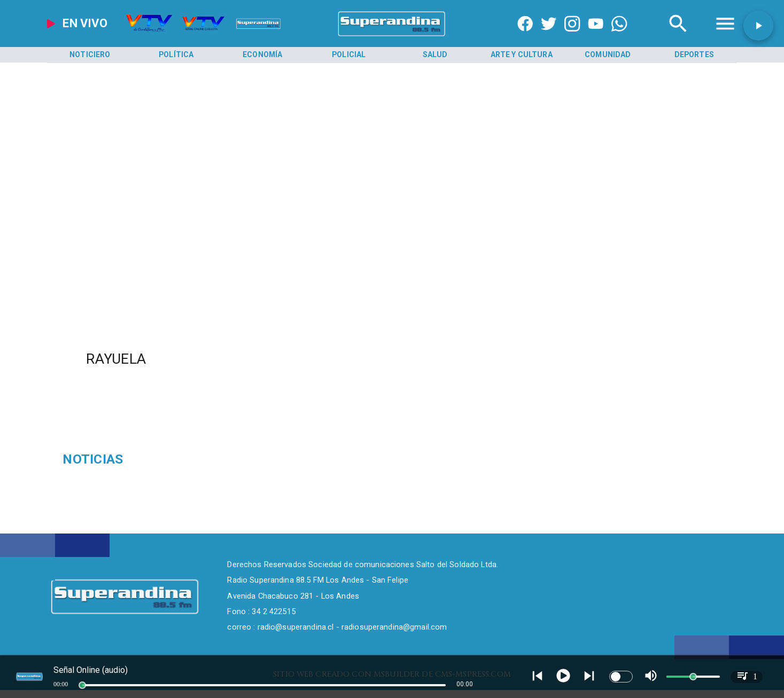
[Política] (177, 55)
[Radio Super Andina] (678, 36)
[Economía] (263, 55)
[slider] (82, 685)
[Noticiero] (90, 55)
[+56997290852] (619, 36)
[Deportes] (694, 55)
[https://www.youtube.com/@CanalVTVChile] (596, 36)
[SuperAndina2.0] (392, 36)
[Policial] (349, 55)
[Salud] (435, 55)
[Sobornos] (172, 460)
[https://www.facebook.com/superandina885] (525, 36)
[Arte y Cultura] (522, 55)
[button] (758, 26)
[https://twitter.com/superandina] (549, 36)
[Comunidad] (608, 55)
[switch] (621, 677)
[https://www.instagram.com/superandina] (572, 36)
